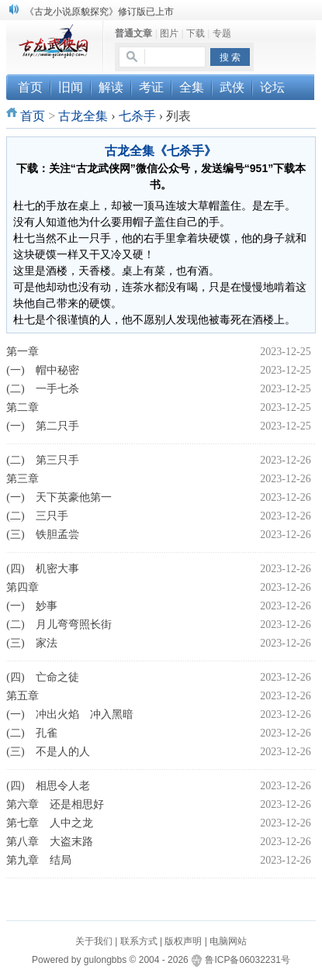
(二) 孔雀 (31, 733)
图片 (169, 33)
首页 (33, 116)
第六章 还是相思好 (55, 804)
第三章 (23, 479)
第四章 (23, 587)
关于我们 (94, 941)
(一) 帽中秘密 (42, 370)
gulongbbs (105, 960)
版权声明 (183, 941)
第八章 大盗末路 (50, 842)
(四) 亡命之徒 (42, 677)
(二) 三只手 (37, 516)
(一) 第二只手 (42, 426)
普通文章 (133, 33)
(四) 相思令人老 (48, 786)
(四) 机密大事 (42, 569)
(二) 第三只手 (42, 460)
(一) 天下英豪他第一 (59, 497)
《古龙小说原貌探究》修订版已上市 (99, 12)
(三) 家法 (31, 643)
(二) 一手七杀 (42, 389)
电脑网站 (228, 941)
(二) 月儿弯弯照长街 (59, 625)
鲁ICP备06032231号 (247, 960)
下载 (196, 33)
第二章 (23, 407)
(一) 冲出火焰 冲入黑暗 (69, 714)
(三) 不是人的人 (48, 752)
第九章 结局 (39, 860)
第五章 (23, 696)
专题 (222, 33)
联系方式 (139, 941)
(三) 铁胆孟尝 (42, 535)
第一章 (23, 352)
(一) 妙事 (31, 606)
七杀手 (137, 116)
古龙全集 (83, 116)
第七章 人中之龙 (50, 823)
